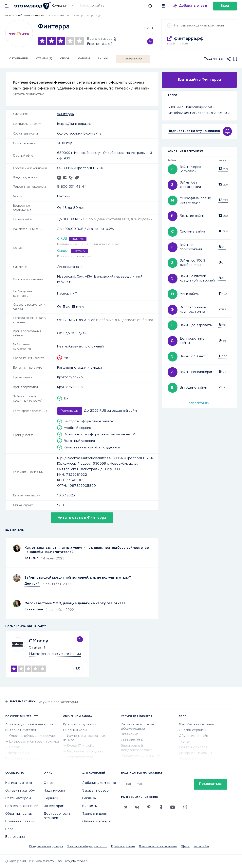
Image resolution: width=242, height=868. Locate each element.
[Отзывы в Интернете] (32, 6)
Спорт (15, 747)
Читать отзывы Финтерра (82, 518)
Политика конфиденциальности (87, 846)
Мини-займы (190, 294)
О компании (19, 59)
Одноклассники (70, 134)
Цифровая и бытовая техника (34, 742)
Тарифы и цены (95, 814)
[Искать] (116, 6)
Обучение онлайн (194, 736)
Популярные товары (22, 759)
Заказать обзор (95, 791)
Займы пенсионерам (197, 372)
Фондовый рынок (193, 759)
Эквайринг (129, 734)
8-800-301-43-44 (72, 187)
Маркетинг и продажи (85, 752)
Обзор (65, 59)
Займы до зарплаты (196, 325)
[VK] (137, 807)
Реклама (89, 798)
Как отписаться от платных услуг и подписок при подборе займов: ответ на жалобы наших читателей (88, 550)
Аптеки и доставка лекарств (29, 725)
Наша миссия (54, 791)
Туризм (185, 742)
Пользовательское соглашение (158, 846)
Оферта (185, 846)
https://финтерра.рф (74, 124)
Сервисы (51, 798)
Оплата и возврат (97, 822)
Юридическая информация (46, 846)
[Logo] (19, 33)
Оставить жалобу (20, 791)
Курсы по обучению (80, 725)
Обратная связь (19, 814)
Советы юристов (193, 747)
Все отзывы (15, 837)
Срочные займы (193, 232)
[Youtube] (173, 807)
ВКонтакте (93, 134)
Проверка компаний (22, 806)
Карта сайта (201, 846)
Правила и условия (123, 846)
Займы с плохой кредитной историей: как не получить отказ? (78, 578)
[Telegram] (125, 807)
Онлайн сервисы (192, 730)
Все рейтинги (199, 403)
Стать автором (18, 798)
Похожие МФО (133, 59)
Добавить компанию (99, 783)
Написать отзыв (19, 783)
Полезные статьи (20, 822)
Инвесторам (54, 806)
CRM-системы (132, 740)
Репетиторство (80, 757)
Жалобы (84, 59)
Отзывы (35, 648)
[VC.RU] (184, 807)
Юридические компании (141, 756)
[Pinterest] (149, 807)
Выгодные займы (194, 388)
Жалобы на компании (196, 725)
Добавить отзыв (193, 6)
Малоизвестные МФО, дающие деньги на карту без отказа (75, 603)
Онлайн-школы (75, 730)
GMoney (39, 641)
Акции (103, 59)
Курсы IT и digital (81, 746)
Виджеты (90, 806)
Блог (9, 829)
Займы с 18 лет (193, 357)
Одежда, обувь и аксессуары (33, 736)
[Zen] (161, 807)
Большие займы (193, 216)
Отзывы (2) (44, 59)
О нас (48, 783)
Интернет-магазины (22, 730)
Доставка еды (17, 753)
